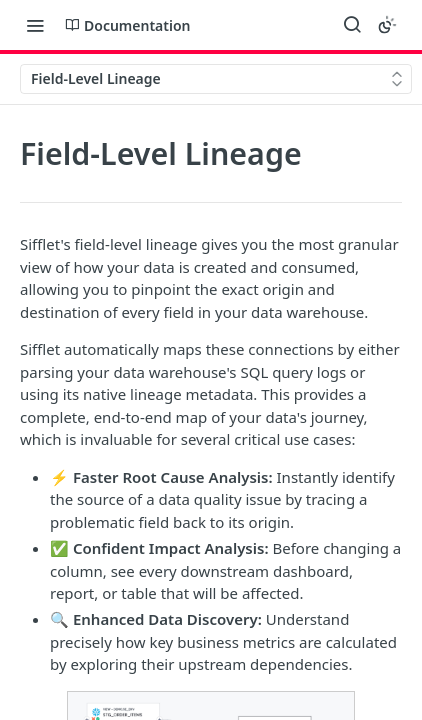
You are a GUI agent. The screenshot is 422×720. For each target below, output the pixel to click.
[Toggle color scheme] (387, 25)
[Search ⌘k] (352, 25)
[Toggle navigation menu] (35, 25)
